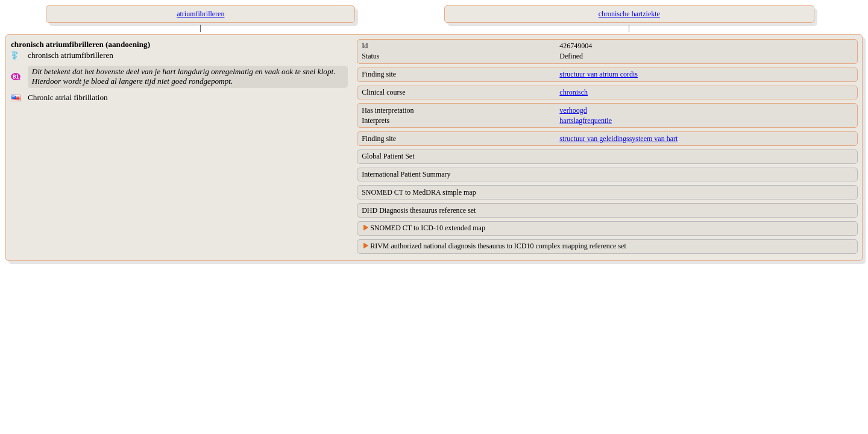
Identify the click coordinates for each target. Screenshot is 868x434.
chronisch (574, 92)
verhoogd (573, 110)
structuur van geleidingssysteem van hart (618, 139)
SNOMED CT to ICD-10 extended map (428, 228)
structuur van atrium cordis (599, 74)
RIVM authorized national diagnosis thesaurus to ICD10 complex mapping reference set (498, 246)
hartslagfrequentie (586, 121)
